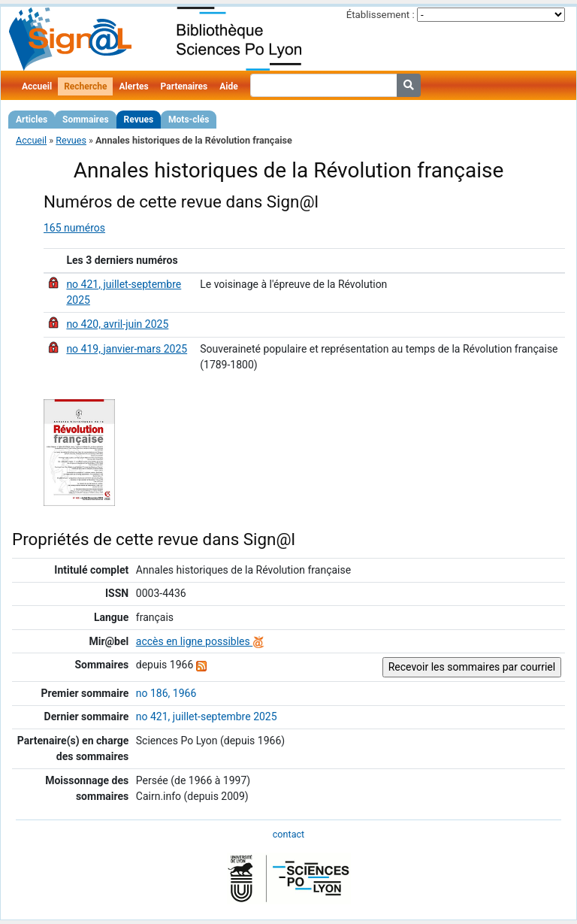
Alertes (133, 86)
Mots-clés (189, 120)
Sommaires (85, 120)
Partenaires (184, 86)
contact (288, 834)
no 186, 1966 (166, 693)
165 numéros (74, 228)
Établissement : (381, 15)
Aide (228, 86)
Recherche (85, 86)
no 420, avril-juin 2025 (117, 324)
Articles (32, 120)
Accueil (37, 86)
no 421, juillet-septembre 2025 (207, 716)
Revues (139, 120)
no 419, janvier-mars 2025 (127, 349)
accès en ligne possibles (200, 641)
